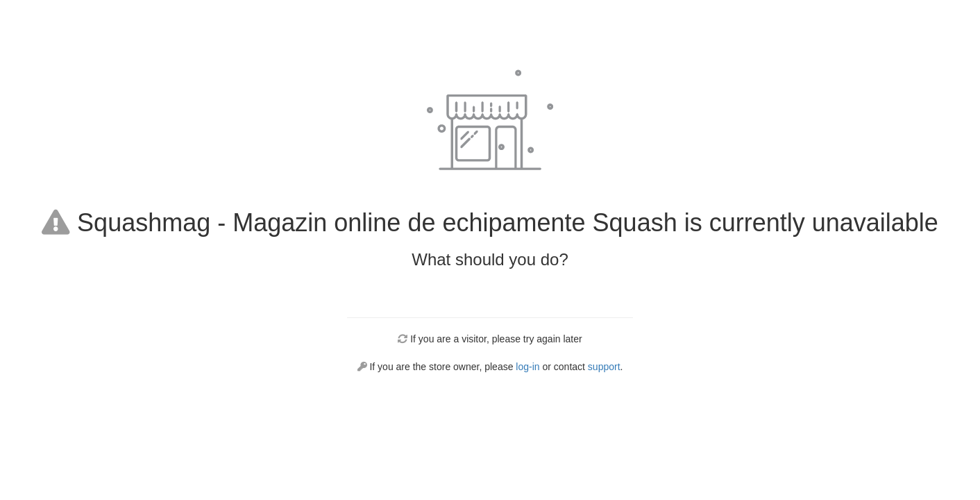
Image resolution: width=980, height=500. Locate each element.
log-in (527, 367)
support (604, 367)
